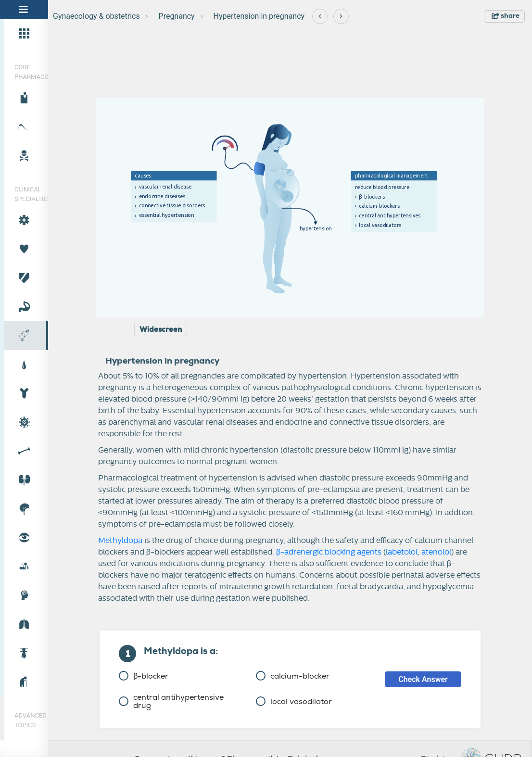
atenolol (436, 552)
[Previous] (320, 16)
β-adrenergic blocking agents (329, 552)
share (506, 15)
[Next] (341, 16)
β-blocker (144, 676)
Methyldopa (120, 541)
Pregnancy (177, 16)
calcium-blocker (293, 676)
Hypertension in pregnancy (259, 16)
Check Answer (423, 679)
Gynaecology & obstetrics (96, 16)
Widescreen (161, 329)
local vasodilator (294, 701)
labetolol (402, 552)
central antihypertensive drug (171, 701)
